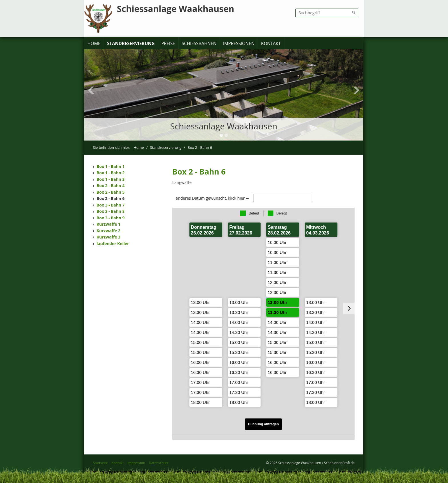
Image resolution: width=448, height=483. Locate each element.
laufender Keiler (113, 243)
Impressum (136, 463)
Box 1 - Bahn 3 (111, 179)
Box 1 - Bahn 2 (111, 173)
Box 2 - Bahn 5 (111, 192)
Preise (168, 44)
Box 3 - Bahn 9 (111, 218)
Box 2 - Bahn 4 (111, 186)
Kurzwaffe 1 (108, 224)
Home (94, 44)
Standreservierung (131, 44)
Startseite (100, 463)
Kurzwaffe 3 (108, 237)
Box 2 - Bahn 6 (111, 198)
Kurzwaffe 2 (108, 231)
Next (356, 90)
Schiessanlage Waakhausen (176, 9)
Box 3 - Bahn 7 (111, 205)
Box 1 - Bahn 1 (111, 166)
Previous (91, 90)
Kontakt (271, 44)
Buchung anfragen (263, 424)
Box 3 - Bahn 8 (111, 211)
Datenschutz (159, 463)
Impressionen (239, 44)
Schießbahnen (199, 44)
